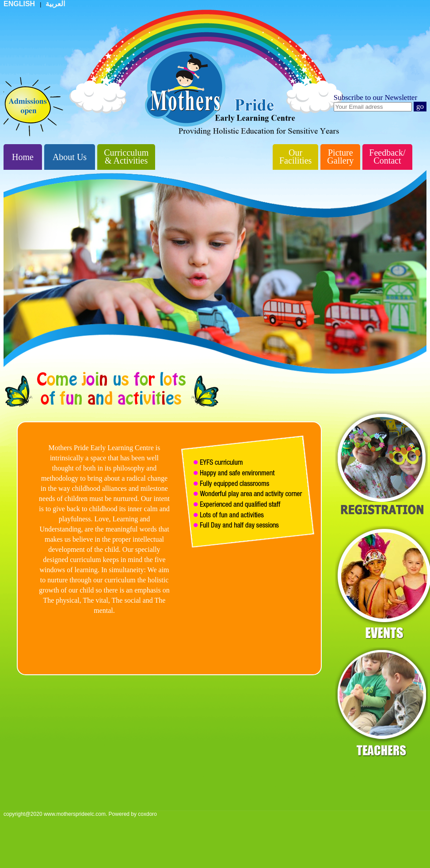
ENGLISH (20, 4)
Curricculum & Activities (126, 157)
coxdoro (147, 814)
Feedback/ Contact (387, 157)
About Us (70, 157)
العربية (55, 4)
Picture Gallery (340, 157)
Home (23, 157)
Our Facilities (295, 157)
